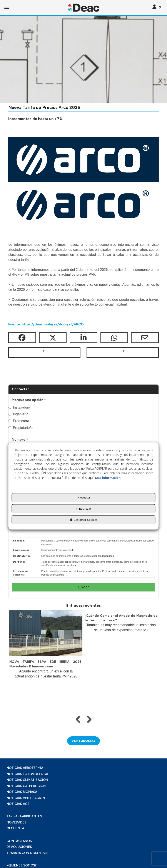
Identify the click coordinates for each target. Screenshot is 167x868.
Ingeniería (18, 414)
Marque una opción (29, 400)
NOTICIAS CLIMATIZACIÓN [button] (27, 780)
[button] (83, 8)
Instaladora (19, 407)
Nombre (20, 439)
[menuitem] (83, 768)
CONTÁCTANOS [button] (19, 841)
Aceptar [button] (84, 498)
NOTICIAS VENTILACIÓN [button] (26, 798)
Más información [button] (108, 478)
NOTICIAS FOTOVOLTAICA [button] (27, 774)
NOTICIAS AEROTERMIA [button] (25, 768)
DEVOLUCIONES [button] (19, 847)
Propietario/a (21, 428)
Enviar (83, 587)
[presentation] (78, 719)
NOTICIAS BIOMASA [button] (22, 792)
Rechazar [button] (83, 509)
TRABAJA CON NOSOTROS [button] (27, 853)
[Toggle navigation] (158, 7)
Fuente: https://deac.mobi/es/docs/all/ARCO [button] (46, 324)
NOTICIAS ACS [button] (18, 804)
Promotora (19, 421)
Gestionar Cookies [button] (83, 520)
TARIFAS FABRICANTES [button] (24, 816)
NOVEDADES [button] (16, 822)
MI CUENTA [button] (15, 828)
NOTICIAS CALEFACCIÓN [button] (26, 786)
